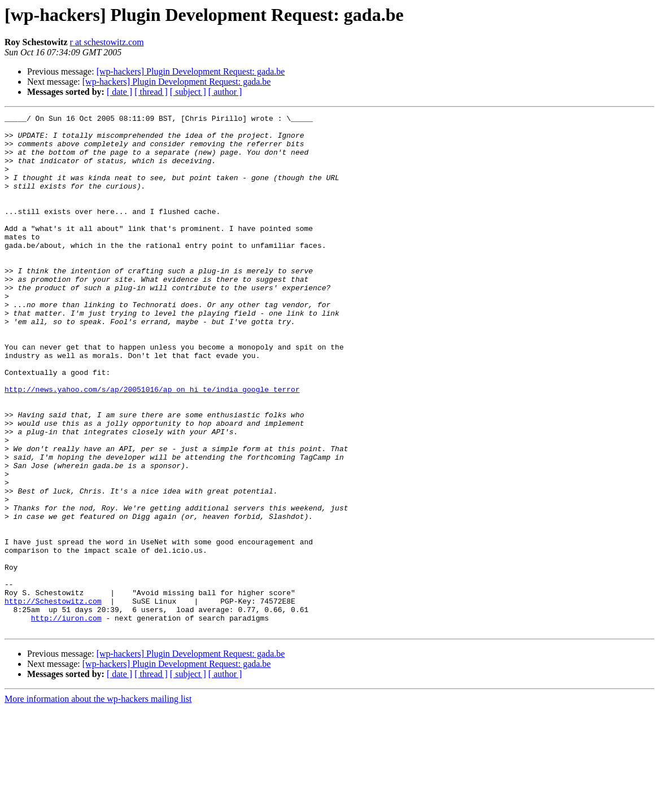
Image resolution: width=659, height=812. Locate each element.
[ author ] (225, 92)
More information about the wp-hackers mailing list (98, 802)
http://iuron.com (66, 719)
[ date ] (119, 92)
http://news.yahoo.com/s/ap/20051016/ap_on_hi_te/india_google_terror (152, 445)
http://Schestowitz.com (53, 699)
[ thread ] (151, 92)
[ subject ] (188, 92)
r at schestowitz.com (107, 42)
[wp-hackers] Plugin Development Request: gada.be (191, 71)
